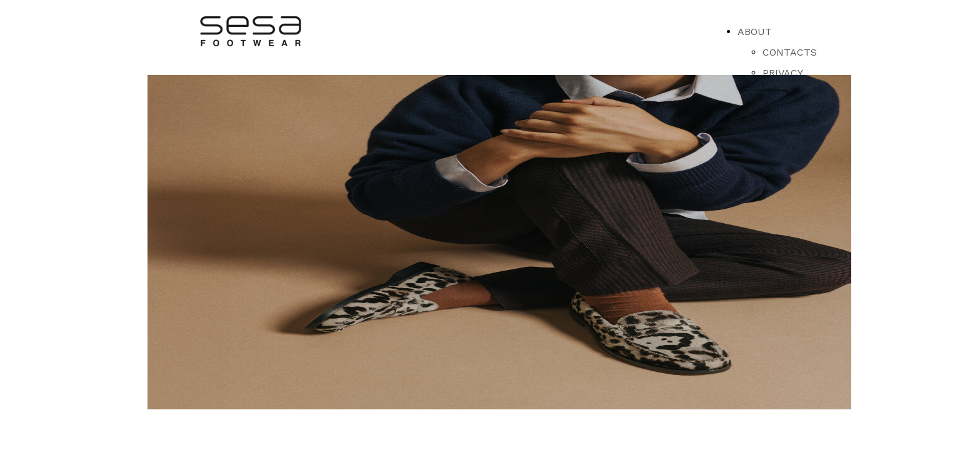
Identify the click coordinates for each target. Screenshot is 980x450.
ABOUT (755, 32)
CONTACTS (790, 52)
